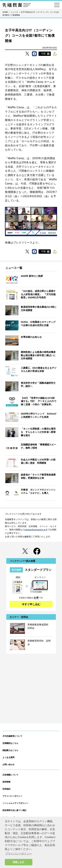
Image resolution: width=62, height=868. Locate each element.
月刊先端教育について (12, 736)
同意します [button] (19, 862)
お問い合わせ (8, 765)
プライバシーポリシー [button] (19, 854)
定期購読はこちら (10, 743)
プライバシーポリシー (12, 796)
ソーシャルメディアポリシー (15, 803)
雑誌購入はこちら (10, 750)
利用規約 (6, 789)
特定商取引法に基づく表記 (14, 810)
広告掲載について (10, 775)
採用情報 (6, 782)
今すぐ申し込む (31, 604)
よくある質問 (8, 757)
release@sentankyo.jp (35, 530)
